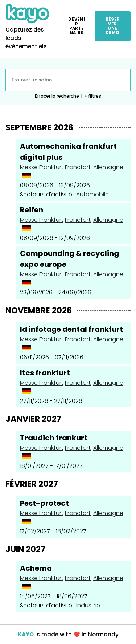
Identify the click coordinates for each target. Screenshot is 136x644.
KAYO (26, 634)
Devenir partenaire (77, 26)
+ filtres (93, 96)
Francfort (78, 167)
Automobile (92, 194)
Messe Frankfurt (42, 167)
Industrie (88, 605)
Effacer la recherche (57, 96)
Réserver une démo (113, 26)
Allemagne (108, 167)
